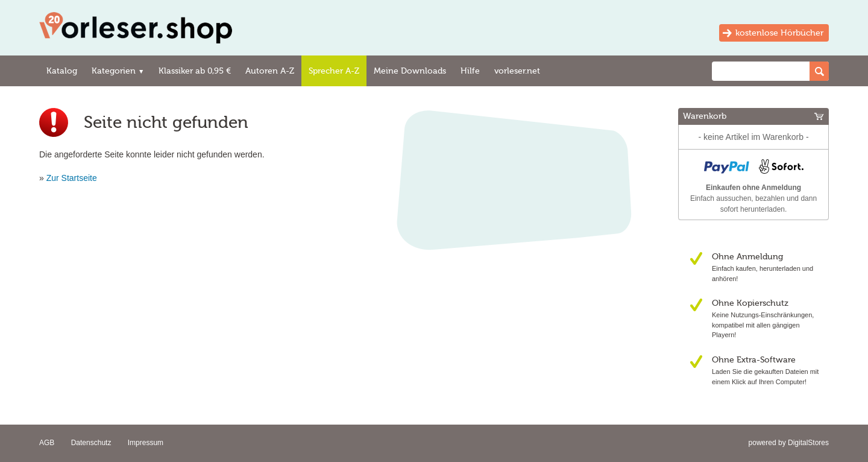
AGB (47, 443)
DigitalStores (808, 443)
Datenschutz (91, 443)
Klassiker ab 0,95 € (195, 71)
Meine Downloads (410, 71)
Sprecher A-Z (334, 71)
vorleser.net (517, 71)
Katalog (62, 71)
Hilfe (470, 71)
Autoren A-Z (270, 71)
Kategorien (118, 71)
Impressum (146, 443)
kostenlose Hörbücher (779, 33)
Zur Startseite (72, 178)
